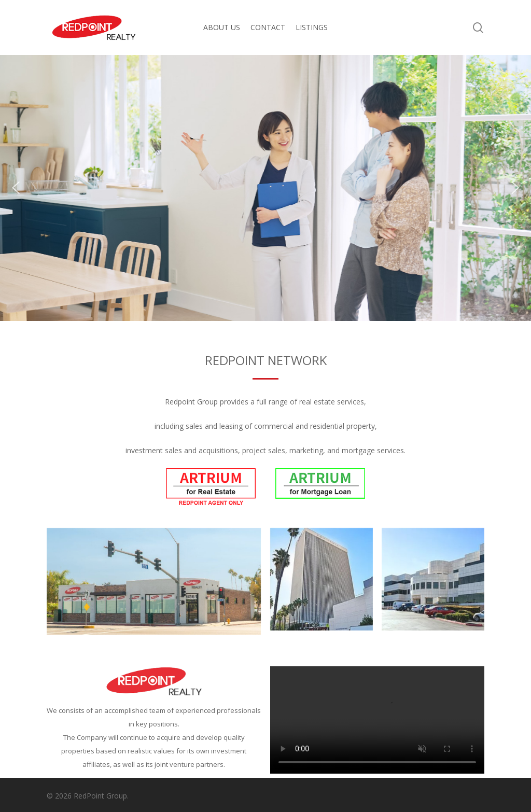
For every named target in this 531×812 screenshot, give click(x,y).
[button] (16, 188)
